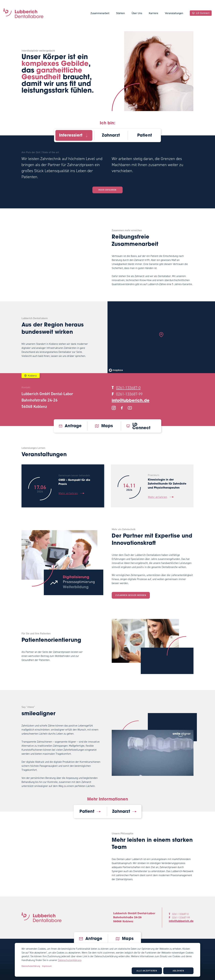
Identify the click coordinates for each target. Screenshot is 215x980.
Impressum (47, 966)
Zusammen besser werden (131, 595)
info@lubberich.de (131, 401)
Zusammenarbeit (100, 13)
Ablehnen (178, 971)
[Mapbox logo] (116, 370)
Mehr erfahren (107, 190)
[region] (161, 337)
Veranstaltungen (174, 13)
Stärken (120, 13)
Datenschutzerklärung (70, 960)
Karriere (154, 13)
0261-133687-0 (128, 388)
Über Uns (137, 13)
